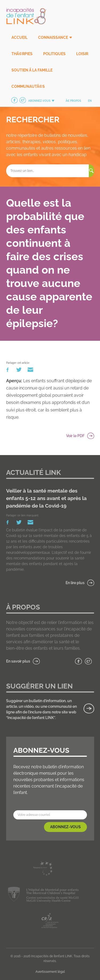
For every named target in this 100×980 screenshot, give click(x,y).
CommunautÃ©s (28, 86)
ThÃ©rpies (22, 54)
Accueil (19, 37)
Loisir (82, 54)
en (90, 101)
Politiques (54, 54)
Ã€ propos (73, 101)
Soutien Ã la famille (32, 70)
